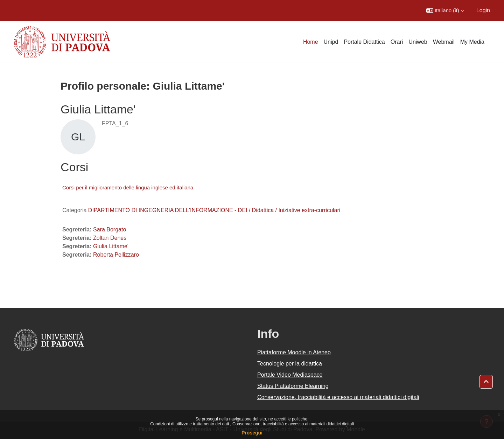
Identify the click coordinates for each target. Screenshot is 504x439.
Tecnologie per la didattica (290, 364)
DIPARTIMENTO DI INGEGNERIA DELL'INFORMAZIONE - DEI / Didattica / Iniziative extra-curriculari (214, 210)
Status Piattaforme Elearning (293, 386)
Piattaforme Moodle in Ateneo (294, 352)
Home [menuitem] (311, 42)
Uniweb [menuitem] (418, 42)
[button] (445, 11)
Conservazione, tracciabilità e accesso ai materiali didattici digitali (293, 424)
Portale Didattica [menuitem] (364, 42)
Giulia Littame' (111, 246)
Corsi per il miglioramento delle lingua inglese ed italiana (128, 187)
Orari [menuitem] (397, 42)
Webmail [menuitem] (444, 42)
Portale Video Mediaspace (290, 375)
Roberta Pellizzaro (116, 255)
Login (483, 10)
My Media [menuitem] (472, 42)
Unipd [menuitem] (331, 42)
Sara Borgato (110, 229)
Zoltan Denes (110, 238)
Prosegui (252, 433)
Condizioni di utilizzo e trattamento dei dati (190, 424)
